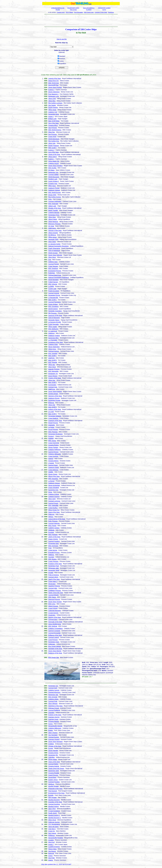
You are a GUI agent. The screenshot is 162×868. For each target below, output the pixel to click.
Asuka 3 (51, 116)
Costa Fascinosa (54, 443)
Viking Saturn (53, 157)
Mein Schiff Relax (54, 121)
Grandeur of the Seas (55, 802)
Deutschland (52, 777)
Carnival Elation (53, 764)
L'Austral (51, 463)
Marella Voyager (53, 786)
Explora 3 (51, 90)
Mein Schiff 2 (52, 300)
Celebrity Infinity (53, 699)
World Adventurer (54, 139)
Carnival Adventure (54, 692)
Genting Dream (53, 394)
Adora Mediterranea (55, 624)
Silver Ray (52, 132)
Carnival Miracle (53, 595)
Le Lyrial (51, 412)
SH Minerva (52, 235)
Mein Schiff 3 (52, 414)
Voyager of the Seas (55, 746)
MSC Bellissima (53, 329)
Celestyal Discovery (55, 611)
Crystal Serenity (53, 613)
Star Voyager (52, 797)
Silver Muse (52, 367)
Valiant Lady (52, 206)
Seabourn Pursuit (54, 188)
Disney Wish (52, 195)
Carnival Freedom (54, 541)
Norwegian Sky (53, 755)
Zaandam (51, 713)
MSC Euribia (52, 168)
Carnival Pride (53, 701)
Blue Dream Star (54, 657)
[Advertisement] (81, 21)
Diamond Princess (54, 599)
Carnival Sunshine (54, 804)
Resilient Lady (53, 179)
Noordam (51, 557)
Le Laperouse (53, 331)
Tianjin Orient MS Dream (56, 768)
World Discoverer (54, 177)
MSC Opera (52, 597)
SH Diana (51, 170)
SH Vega (51, 226)
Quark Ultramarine (54, 248)
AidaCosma (52, 228)
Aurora (50, 724)
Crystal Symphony (54, 811)
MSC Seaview (53, 353)
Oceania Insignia (54, 766)
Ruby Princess (53, 521)
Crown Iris (52, 831)
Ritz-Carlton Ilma (54, 141)
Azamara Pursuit (54, 708)
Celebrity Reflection (54, 450)
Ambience (51, 835)
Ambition (51, 744)
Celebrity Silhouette (54, 454)
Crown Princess (53, 561)
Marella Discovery (54, 800)
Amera (50, 856)
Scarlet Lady (52, 289)
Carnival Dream (53, 503)
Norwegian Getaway (55, 416)
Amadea (51, 840)
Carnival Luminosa (54, 501)
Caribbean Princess (55, 591)
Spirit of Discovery (54, 318)
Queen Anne (52, 137)
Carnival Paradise (54, 782)
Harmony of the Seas (55, 396)
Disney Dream (53, 474)
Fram (50, 548)
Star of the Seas (53, 123)
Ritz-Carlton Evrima (54, 197)
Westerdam (52, 584)
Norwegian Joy (53, 374)
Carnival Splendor (54, 523)
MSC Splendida (53, 505)
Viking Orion (52, 349)
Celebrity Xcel (53, 112)
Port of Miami (69, 12)
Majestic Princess (54, 369)
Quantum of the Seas (55, 421)
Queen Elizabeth (54, 488)
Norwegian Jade (53, 568)
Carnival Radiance (54, 710)
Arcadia (51, 573)
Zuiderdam (52, 644)
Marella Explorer (54, 806)
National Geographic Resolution (58, 246)
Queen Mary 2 (53, 581)
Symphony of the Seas (56, 342)
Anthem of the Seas (55, 409)
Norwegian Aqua (54, 114)
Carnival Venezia (54, 293)
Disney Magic (53, 759)
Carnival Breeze (53, 452)
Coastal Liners (61, 12)
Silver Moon (52, 257)
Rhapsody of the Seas (55, 789)
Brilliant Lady (52, 119)
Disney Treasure (54, 146)
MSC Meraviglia (53, 371)
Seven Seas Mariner (55, 651)
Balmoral (51, 853)
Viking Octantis (53, 233)
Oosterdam (52, 615)
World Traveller (53, 210)
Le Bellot (51, 286)
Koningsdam (52, 385)
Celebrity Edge (53, 344)
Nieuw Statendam (54, 347)
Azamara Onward (54, 739)
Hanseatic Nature (54, 320)
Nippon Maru (52, 849)
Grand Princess (53, 775)
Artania (51, 860)
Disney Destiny (53, 107)
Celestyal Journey (54, 822)
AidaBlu (51, 472)
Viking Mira (52, 101)
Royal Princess (53, 429)
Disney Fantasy (53, 447)
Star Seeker (52, 105)
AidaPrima (52, 389)
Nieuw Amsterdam (54, 485)
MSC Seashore (53, 268)
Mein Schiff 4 (52, 407)
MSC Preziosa (53, 432)
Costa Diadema (53, 418)
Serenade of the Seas (55, 622)
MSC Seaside (53, 362)
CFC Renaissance (54, 824)
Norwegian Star (53, 695)
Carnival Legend (54, 637)
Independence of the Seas (57, 519)
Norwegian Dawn (54, 642)
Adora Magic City (54, 161)
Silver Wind (52, 809)
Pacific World (52, 813)
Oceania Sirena (53, 753)
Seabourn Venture (54, 190)
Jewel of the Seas (54, 579)
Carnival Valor (53, 588)
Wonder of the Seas (55, 208)
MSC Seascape (53, 204)
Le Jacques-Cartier (54, 244)
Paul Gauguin (53, 791)
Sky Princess (52, 313)
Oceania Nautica (54, 721)
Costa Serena (53, 550)
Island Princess (53, 606)
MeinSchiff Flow (53, 85)
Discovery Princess (54, 224)
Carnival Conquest (54, 631)
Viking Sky (52, 365)
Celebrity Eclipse (54, 494)
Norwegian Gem (53, 543)
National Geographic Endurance (59, 277)
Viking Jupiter (53, 327)
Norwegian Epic (53, 490)
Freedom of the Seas (55, 564)
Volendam (51, 757)
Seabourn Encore (54, 398)
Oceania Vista (53, 184)
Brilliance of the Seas (55, 635)
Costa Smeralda (53, 324)
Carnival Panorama (54, 302)
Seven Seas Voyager (55, 602)
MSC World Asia (54, 83)
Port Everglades (78, 12)
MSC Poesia (52, 526)
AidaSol (51, 459)
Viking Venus (52, 237)
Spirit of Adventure (54, 251)
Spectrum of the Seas (55, 315)
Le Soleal (51, 427)
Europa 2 (51, 436)
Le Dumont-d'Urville (55, 322)
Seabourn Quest (54, 467)
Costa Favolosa (53, 456)
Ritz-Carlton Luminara (55, 103)
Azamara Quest (53, 719)
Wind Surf (51, 842)
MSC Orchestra (53, 546)
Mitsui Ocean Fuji (54, 510)
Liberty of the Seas (54, 537)
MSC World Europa (54, 192)
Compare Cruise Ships (101, 12)
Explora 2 (51, 150)
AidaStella (52, 425)
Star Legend (52, 833)
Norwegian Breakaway (55, 434)
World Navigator (53, 280)
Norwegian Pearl (54, 566)
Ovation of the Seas (55, 378)
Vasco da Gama (53, 827)
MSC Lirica (52, 604)
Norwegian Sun (53, 686)
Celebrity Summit (54, 690)
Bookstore (111, 12)
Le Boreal (51, 481)
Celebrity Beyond (54, 213)
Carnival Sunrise (54, 737)
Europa (51, 748)
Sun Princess (52, 134)
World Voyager (53, 253)
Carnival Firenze (54, 264)
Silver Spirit (52, 499)
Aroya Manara (53, 376)
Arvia (50, 199)
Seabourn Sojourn (54, 483)
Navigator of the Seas (55, 649)
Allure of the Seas (54, 476)
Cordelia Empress (54, 847)
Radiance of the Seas (55, 653)
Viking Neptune (53, 222)
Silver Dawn (52, 242)
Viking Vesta (52, 110)
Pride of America (54, 575)
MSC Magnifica (53, 479)
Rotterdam (52, 273)
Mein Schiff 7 (52, 148)
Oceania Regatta (54, 773)
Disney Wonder (53, 751)
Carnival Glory (53, 619)
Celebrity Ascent (53, 163)
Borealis (51, 795)
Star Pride (51, 858)
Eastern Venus (53, 780)
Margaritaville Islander (55, 726)
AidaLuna (51, 514)
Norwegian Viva (53, 172)
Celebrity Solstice (54, 528)
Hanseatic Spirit (53, 239)
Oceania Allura (53, 125)
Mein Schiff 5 (52, 382)
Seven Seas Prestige (55, 87)
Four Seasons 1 (53, 94)
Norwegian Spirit (54, 771)
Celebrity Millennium (55, 728)
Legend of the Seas (54, 78)
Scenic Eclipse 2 (54, 181)
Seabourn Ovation (54, 336)
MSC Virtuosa (53, 284)
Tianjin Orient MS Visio (56, 593)
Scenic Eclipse (53, 304)
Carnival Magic (53, 465)
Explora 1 (51, 159)
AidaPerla (51, 358)
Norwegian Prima (54, 215)
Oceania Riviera (53, 445)
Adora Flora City (53, 81)
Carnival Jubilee (53, 175)
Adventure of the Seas (55, 706)
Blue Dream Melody (55, 646)
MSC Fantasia (53, 535)
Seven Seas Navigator (55, 742)
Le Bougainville (53, 298)
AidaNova (51, 333)
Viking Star (52, 405)
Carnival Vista (53, 387)
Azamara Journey (54, 717)
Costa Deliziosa (53, 470)
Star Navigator (53, 735)
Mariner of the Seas (55, 617)
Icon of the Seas (53, 152)
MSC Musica (52, 559)
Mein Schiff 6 (52, 360)
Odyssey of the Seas (55, 230)
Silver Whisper (53, 704)
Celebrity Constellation (55, 629)
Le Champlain (53, 340)
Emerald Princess (54, 553)
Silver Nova (52, 186)
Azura (50, 492)
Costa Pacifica (53, 508)
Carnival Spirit (53, 688)
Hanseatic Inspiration (55, 311)
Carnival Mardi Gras (55, 275)
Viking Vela (52, 143)
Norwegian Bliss (53, 338)
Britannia (51, 403)
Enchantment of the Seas (56, 793)
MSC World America (55, 130)
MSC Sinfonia (53, 626)
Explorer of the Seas (55, 715)
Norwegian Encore (54, 295)
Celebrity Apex (53, 262)
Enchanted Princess (55, 271)
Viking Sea (52, 380)
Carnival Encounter (54, 633)
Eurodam (51, 532)
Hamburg (51, 784)
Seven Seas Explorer (55, 391)
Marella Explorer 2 (54, 815)
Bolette (51, 730)
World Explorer (53, 309)
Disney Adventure (54, 92)
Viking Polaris (53, 219)
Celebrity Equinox (54, 497)
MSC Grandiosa (53, 306)
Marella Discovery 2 (55, 818)
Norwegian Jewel (54, 570)
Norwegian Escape (54, 400)
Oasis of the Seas (54, 512)
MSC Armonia (53, 697)
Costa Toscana (53, 266)
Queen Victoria (53, 539)
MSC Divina (52, 441)
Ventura (51, 517)
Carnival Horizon (54, 351)
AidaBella (51, 530)
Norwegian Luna (54, 96)
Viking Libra (52, 99)
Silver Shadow (53, 733)
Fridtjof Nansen (53, 282)
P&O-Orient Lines (89, 12)
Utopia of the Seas (54, 154)
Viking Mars (52, 217)
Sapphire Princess (54, 586)
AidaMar (51, 438)
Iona (50, 260)
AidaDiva (51, 555)
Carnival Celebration (55, 201)
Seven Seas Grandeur (55, 166)
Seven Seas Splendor (55, 255)
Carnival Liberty (53, 577)
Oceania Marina (53, 461)
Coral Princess (53, 640)
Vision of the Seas (54, 762)
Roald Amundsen (54, 291)
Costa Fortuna (53, 608)
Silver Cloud (52, 820)
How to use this (62, 39)
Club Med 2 (52, 829)
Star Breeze (52, 851)
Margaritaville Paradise (56, 838)
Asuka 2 (51, 844)
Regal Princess (53, 423)
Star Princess (53, 128)
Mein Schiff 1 (52, 356)
